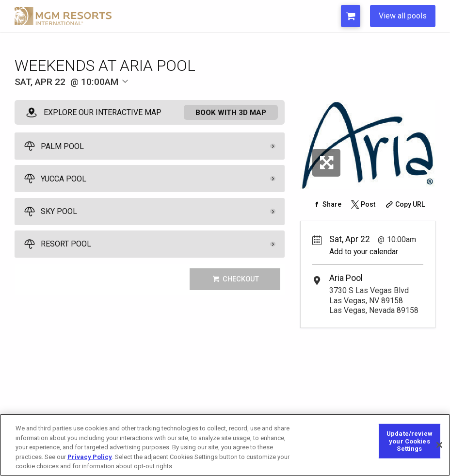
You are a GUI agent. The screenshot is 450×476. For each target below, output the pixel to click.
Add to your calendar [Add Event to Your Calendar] (364, 252)
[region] (225, 445)
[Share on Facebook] (326, 204)
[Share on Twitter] (363, 204)
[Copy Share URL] (404, 204)
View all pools (403, 16)
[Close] (439, 445)
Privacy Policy (90, 457)
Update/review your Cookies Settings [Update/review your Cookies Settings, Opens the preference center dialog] (410, 441)
